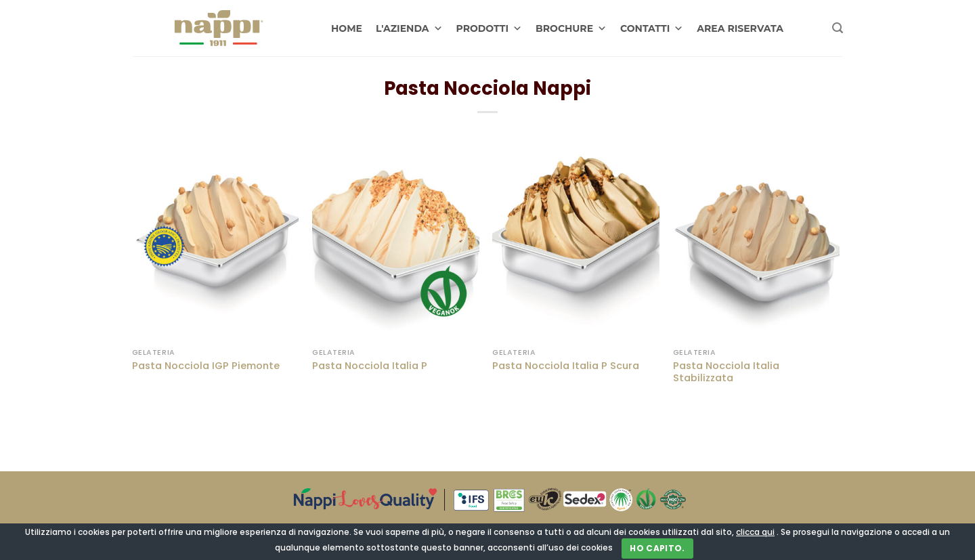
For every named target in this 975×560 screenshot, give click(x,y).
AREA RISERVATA (740, 28)
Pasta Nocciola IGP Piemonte (206, 366)
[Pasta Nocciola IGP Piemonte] (216, 240)
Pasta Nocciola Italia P (370, 366)
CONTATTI (652, 28)
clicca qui (755, 532)
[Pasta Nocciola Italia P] (396, 240)
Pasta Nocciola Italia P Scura (566, 366)
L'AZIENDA (409, 28)
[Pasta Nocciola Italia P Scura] (576, 240)
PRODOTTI (490, 28)
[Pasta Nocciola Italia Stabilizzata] (757, 240)
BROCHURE (571, 28)
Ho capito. (657, 548)
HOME (347, 28)
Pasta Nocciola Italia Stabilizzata (726, 372)
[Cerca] (838, 28)
